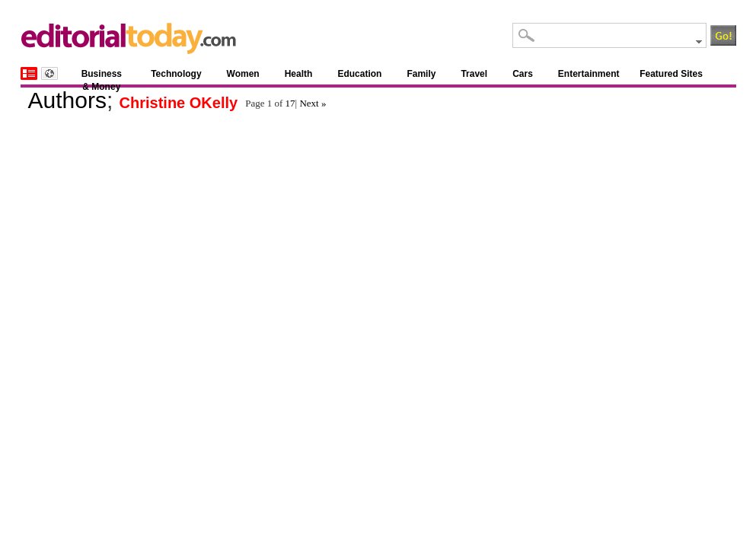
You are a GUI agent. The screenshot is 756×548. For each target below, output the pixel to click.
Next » (313, 103)
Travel (474, 74)
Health (299, 74)
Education (359, 74)
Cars (523, 74)
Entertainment (589, 74)
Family (421, 74)
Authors (67, 100)
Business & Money (102, 76)
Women (243, 74)
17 (290, 103)
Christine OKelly (179, 103)
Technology (176, 74)
